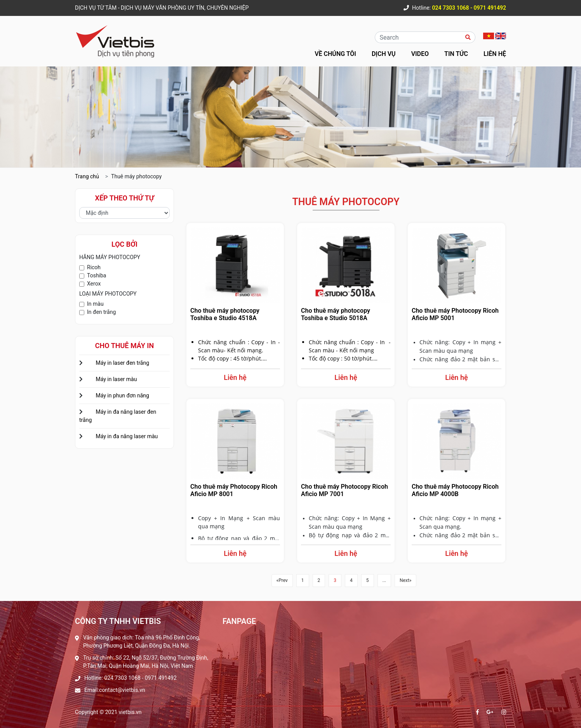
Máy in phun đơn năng (122, 395)
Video (420, 54)
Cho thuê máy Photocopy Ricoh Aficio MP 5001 (455, 314)
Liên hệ (495, 54)
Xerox (94, 284)
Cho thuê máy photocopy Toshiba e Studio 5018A (336, 314)
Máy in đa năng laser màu (127, 436)
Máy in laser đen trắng (122, 363)
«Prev (282, 580)
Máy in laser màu (116, 379)
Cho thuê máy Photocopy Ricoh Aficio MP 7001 (344, 490)
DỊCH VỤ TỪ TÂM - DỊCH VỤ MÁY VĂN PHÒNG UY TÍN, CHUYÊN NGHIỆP (162, 8)
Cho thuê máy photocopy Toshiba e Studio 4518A (225, 314)
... (384, 580)
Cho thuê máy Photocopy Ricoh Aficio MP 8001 (234, 490)
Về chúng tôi (335, 54)
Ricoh (94, 267)
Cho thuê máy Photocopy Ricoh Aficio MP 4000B (455, 490)
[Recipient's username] (419, 37)
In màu (95, 304)
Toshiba (97, 275)
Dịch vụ (384, 54)
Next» (405, 580)
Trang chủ (87, 176)
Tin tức (456, 54)
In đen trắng (101, 312)
